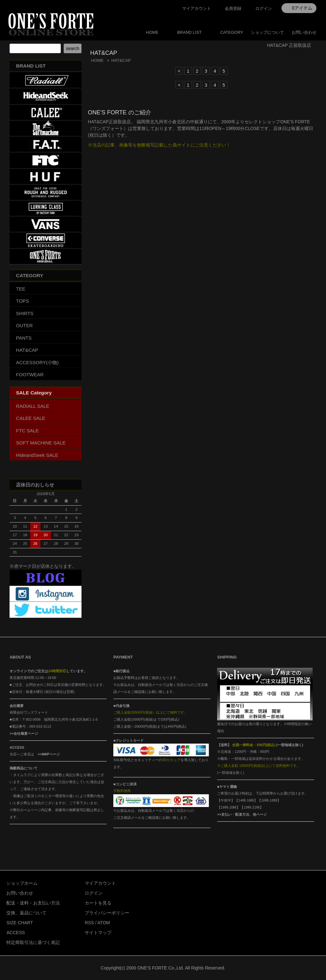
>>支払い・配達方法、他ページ (242, 814)
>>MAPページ (49, 754)
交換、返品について (26, 913)
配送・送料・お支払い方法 (33, 903)
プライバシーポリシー (107, 913)
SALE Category (34, 393)
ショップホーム (22, 883)
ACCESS (16, 933)
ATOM (104, 923)
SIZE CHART (20, 923)
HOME (152, 32)
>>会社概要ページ (24, 733)
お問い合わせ (304, 32)
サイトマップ (98, 933)
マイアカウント (197, 8)
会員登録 (233, 8)
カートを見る (98, 903)
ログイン (264, 8)
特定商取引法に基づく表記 (33, 942)
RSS (89, 923)
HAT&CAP (121, 60)
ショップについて (267, 32)
